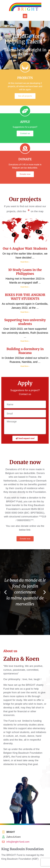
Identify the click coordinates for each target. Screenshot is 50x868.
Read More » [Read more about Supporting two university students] (25, 341)
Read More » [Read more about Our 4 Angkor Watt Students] (25, 262)
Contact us (25, 133)
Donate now (25, 174)
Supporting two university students (25, 322)
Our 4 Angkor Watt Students (25, 249)
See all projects (25, 96)
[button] (25, 16)
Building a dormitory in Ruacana (25, 351)
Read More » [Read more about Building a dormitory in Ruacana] (25, 366)
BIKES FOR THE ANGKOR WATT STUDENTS (25, 297)
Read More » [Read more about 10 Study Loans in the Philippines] (25, 287)
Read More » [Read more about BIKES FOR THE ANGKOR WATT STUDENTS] (25, 312)
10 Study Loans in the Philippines (25, 272)
